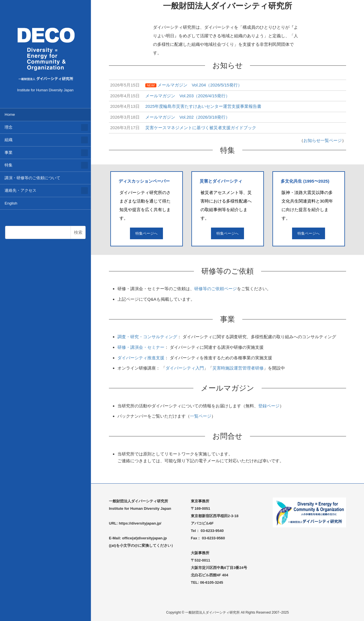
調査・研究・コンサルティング (147, 337)
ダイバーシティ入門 (185, 368)
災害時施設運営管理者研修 (238, 368)
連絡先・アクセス (20, 190)
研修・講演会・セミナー (141, 347)
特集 (9, 165)
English (11, 203)
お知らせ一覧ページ (323, 140)
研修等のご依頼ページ (216, 289)
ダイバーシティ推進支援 (141, 358)
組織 (9, 140)
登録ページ (269, 406)
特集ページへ (146, 233)
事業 (9, 153)
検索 (78, 232)
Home (10, 114)
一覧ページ (201, 416)
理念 (9, 127)
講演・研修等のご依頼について (32, 178)
